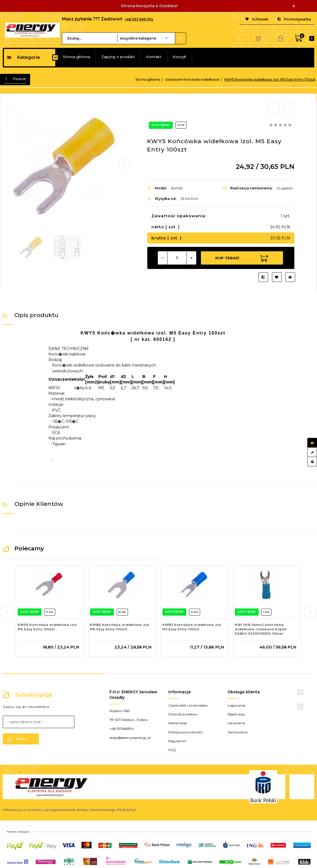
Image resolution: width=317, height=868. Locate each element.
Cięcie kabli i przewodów (188, 705)
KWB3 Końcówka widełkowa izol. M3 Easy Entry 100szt (192, 627)
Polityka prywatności (185, 732)
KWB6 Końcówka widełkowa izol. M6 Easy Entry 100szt (120, 627)
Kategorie (23, 57)
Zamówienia (238, 732)
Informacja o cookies (22, 810)
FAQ (172, 750)
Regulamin (177, 741)
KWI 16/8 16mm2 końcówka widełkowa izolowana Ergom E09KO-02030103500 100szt (261, 629)
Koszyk (180, 57)
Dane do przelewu (183, 714)
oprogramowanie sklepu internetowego (80, 810)
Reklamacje (178, 723)
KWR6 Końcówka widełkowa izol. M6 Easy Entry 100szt (48, 627)
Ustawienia (236, 723)
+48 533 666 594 (139, 19)
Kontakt (154, 57)
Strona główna (76, 57)
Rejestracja (236, 714)
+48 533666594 (122, 729)
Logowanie (236, 705)
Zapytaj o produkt (118, 57)
